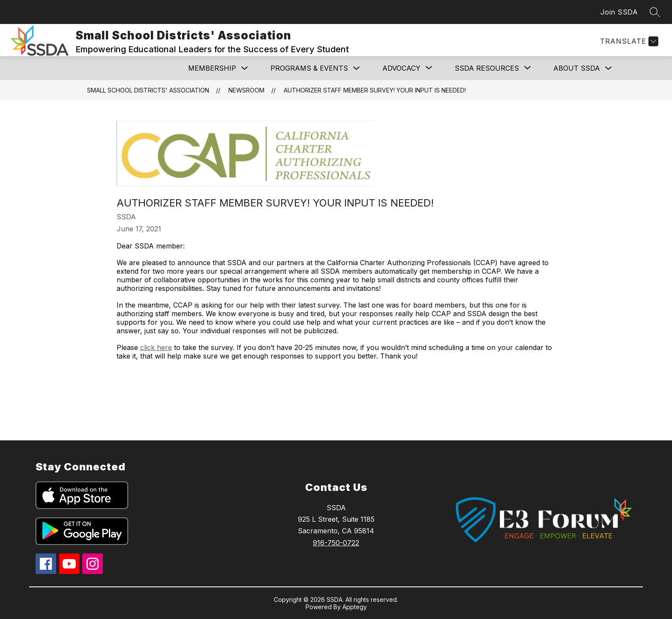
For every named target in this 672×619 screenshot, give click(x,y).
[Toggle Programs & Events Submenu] (357, 68)
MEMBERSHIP (212, 68)
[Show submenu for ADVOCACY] (401, 68)
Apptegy (355, 607)
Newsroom (246, 90)
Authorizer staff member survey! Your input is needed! (375, 90)
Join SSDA (619, 12)
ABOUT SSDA (577, 68)
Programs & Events (309, 68)
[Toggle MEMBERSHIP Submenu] (245, 68)
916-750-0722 (336, 543)
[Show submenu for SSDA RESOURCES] (487, 68)
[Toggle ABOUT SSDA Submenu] (609, 68)
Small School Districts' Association (148, 90)
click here (156, 347)
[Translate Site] (628, 41)
